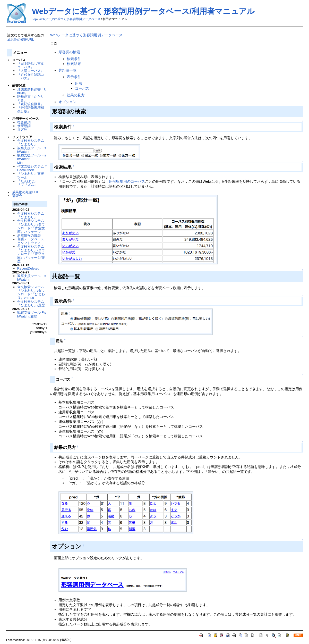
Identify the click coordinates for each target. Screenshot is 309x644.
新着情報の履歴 (29, 235)
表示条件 (74, 77)
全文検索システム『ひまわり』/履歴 (31, 303)
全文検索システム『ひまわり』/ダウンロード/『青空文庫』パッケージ (31, 226)
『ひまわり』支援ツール (31, 175)
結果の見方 (76, 95)
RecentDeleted (28, 268)
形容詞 (22, 129)
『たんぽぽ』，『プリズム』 (29, 183)
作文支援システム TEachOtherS (32, 168)
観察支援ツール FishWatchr (32, 150)
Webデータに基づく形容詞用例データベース (69, 19)
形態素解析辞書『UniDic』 (32, 91)
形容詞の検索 (69, 52)
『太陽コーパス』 (31, 71)
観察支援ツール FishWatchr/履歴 (32, 314)
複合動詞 (24, 122)
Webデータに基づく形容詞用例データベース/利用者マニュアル (143, 11)
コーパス (82, 88)
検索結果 (74, 64)
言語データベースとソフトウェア (31, 241)
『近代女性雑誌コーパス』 (31, 76)
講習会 (17, 196)
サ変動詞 (24, 126)
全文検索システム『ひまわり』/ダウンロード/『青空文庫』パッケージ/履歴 (31, 254)
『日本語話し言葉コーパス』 (31, 65)
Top (34, 19)
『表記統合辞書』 (31, 104)
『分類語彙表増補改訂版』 (31, 109)
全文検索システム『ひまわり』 (31, 142)
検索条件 (74, 59)
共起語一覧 (67, 70)
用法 (79, 83)
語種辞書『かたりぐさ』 (31, 98)
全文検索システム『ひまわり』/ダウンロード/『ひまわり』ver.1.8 (31, 292)
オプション (67, 102)
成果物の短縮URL (21, 40)
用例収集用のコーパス (127, 181)
